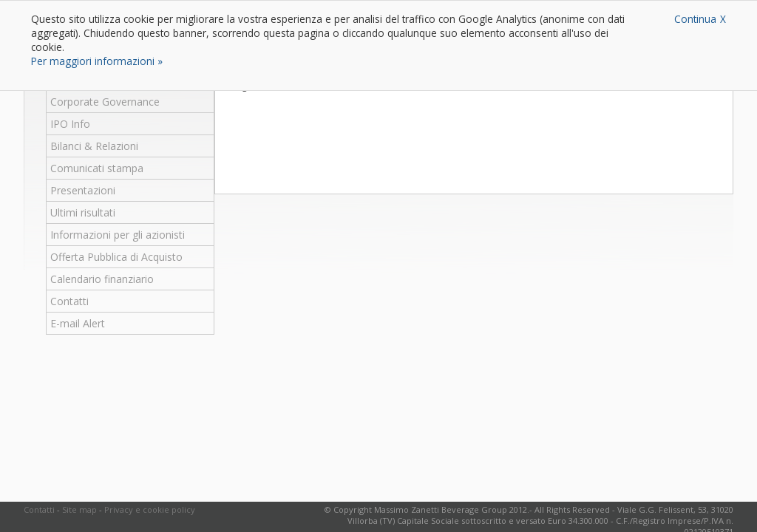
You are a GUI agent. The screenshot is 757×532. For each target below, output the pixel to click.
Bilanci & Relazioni (94, 146)
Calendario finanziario (102, 279)
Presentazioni (83, 190)
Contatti (69, 301)
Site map (79, 509)
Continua (695, 19)
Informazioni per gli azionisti (118, 235)
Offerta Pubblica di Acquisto (116, 257)
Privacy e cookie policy (150, 509)
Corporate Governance (105, 102)
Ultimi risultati (83, 212)
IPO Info (70, 124)
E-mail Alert (78, 323)
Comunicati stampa (97, 168)
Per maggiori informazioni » (97, 61)
